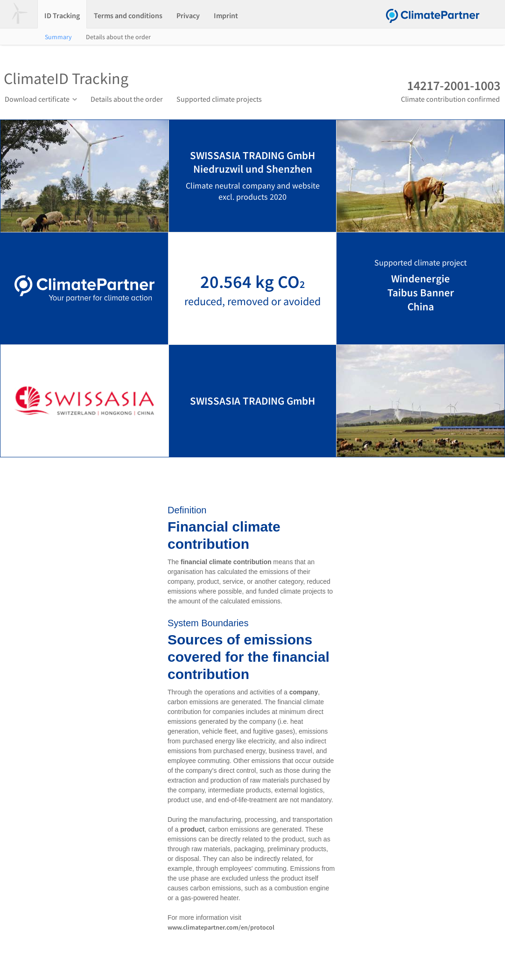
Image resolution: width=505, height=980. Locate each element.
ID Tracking (62, 15)
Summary (58, 37)
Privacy (188, 15)
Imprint (226, 15)
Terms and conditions (128, 15)
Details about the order (118, 37)
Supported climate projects (219, 99)
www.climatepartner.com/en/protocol (221, 927)
